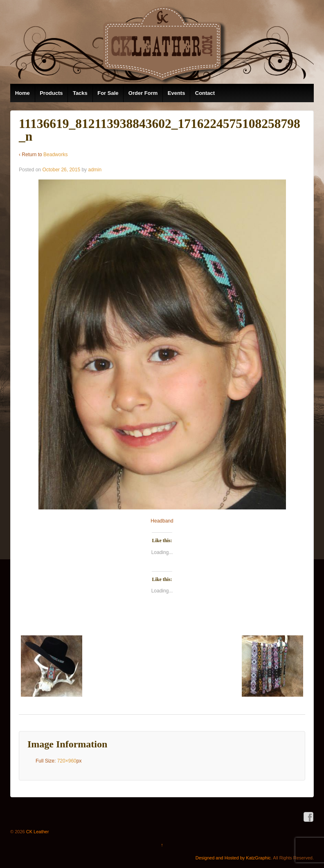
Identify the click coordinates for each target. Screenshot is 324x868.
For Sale (108, 93)
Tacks (80, 93)
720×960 (67, 761)
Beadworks (55, 155)
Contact (205, 93)
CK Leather (37, 832)
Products (51, 93)
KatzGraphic (258, 858)
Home (22, 93)
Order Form (143, 93)
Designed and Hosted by (221, 858)
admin (95, 170)
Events (177, 93)
